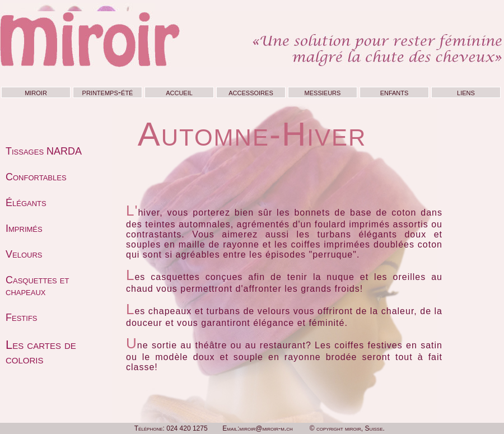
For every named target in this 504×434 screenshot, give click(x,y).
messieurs (323, 92)
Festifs (22, 318)
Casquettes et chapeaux (37, 286)
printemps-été (108, 92)
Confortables (36, 177)
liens (466, 92)
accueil (179, 92)
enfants (395, 92)
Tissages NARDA (44, 151)
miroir (36, 92)
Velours (24, 254)
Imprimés (24, 228)
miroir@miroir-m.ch (266, 428)
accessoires (251, 92)
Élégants (26, 203)
